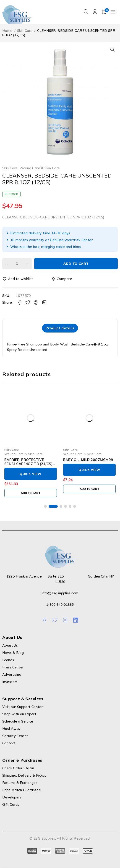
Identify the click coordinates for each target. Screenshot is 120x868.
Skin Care (25, 31)
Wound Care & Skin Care (40, 168)
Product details (60, 328)
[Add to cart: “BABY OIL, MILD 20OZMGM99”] (89, 489)
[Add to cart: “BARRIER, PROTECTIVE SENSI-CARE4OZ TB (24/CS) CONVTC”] (31, 493)
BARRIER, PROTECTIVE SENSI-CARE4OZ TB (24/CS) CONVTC (28, 464)
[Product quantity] (18, 264)
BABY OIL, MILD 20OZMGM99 (88, 460)
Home (7, 31)
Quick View (31, 474)
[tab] (60, 328)
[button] (112, 50)
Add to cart (77, 264)
